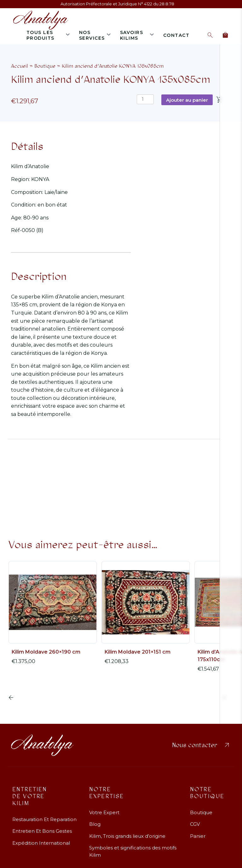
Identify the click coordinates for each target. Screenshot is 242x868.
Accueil (20, 66)
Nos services (92, 35)
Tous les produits (40, 35)
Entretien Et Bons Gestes (42, 831)
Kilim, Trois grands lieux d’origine (127, 836)
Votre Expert (104, 812)
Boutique (45, 66)
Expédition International (41, 843)
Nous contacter (202, 745)
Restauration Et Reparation (44, 819)
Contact (176, 35)
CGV (195, 824)
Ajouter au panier (187, 100)
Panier (198, 836)
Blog (95, 824)
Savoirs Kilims (132, 35)
